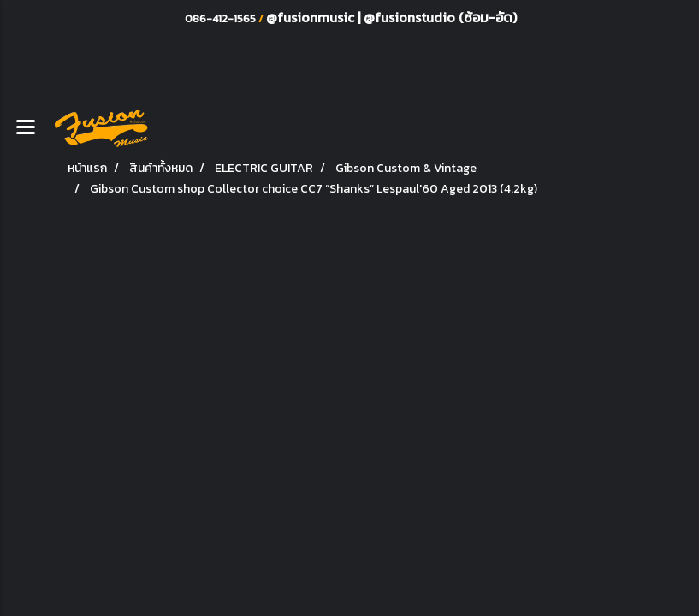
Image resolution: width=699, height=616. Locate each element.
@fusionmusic (312, 17)
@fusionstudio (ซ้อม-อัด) (440, 17)
